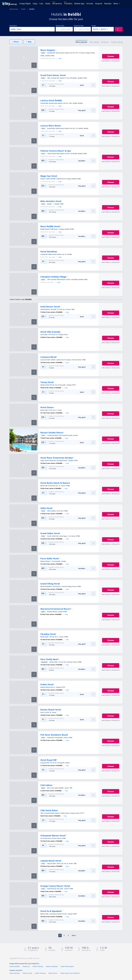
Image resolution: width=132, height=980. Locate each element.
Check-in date (60, 26)
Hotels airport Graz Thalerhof (70, 973)
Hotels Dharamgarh (67, 966)
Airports (99, 4)
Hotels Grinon (53, 973)
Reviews (108, 4)
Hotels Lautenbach (52, 966)
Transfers (68, 4)
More (116, 4)
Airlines (90, 4)
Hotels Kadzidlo (15, 966)
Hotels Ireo (26, 966)
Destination (13, 26)
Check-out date (79, 26)
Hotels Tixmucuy (40, 973)
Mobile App (79, 4)
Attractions (57, 4)
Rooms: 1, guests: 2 (100, 29)
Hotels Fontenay (38, 966)
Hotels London (27, 973)
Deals (48, 4)
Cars (41, 4)
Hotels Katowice (15, 973)
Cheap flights (25, 4)
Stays (35, 4)
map (59, 58)
